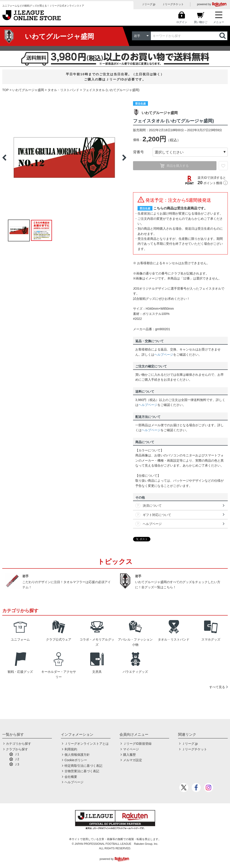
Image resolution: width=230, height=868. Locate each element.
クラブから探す (17, 749)
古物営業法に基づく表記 (82, 771)
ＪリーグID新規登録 (137, 744)
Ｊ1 (17, 754)
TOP (6, 90)
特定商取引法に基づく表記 (83, 766)
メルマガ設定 (133, 760)
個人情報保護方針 (77, 755)
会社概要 (71, 777)
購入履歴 (129, 755)
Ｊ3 (17, 764)
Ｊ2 (17, 759)
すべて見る (217, 687)
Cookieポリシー (76, 760)
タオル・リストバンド (63, 90)
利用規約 (71, 749)
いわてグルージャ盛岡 (28, 90)
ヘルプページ (164, 355)
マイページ (131, 749)
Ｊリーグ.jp (148, 4)
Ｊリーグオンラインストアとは (87, 744)
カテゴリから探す (18, 744)
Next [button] (124, 158)
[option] (64, 158)
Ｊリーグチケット (173, 4)
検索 (223, 36)
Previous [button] (4, 158)
